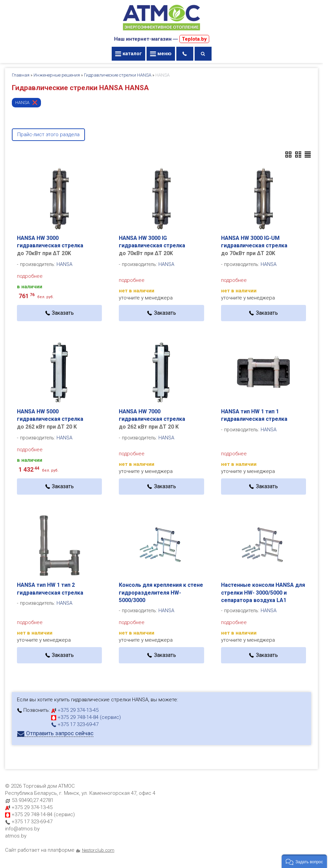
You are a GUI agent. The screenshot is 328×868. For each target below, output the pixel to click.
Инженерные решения (57, 75)
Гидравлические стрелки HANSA (118, 75)
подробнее (30, 276)
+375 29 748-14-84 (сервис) (86, 717)
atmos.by (16, 836)
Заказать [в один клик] (63, 313)
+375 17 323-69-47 (75, 724)
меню (161, 54)
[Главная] (161, 31)
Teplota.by (194, 39)
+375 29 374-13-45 (75, 710)
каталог (128, 54)
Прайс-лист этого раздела (48, 135)
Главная (21, 75)
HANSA (22, 102)
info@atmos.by (22, 829)
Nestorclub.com (98, 850)
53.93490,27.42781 (33, 800)
